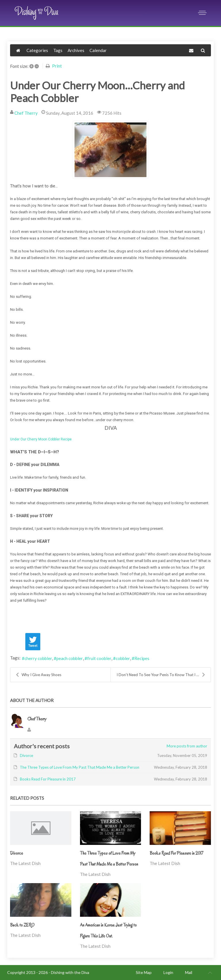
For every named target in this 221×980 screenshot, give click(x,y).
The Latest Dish (25, 863)
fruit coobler (99, 658)
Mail (189, 972)
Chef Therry (26, 113)
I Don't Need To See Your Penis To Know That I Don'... (162, 675)
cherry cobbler (38, 658)
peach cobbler (70, 658)
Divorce (17, 853)
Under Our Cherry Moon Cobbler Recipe (41, 439)
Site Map (144, 972)
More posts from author (187, 746)
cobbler (123, 658)
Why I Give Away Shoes (39, 675)
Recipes (142, 658)
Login (168, 972)
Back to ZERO (22, 925)
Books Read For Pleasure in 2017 (176, 853)
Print (57, 66)
